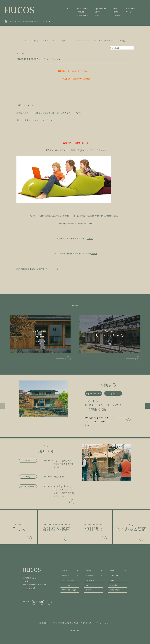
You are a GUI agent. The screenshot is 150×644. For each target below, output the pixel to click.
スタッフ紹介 (113, 585)
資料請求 (88, 590)
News (115, 12)
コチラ (90, 238)
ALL (27, 41)
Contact (116, 15)
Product (80, 12)
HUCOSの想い (66, 575)
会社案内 (112, 580)
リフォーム (66, 41)
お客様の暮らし (90, 580)
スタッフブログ (83, 41)
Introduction (82, 8)
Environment (82, 15)
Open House (100, 8)
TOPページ (65, 570)
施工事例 (88, 570)
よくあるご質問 (114, 575)
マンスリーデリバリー (104, 41)
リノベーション (49, 41)
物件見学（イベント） (92, 575)
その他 (122, 41)
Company (131, 8)
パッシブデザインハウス (68, 580)
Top (69, 8)
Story (97, 12)
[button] (2, 406)
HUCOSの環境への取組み (69, 590)
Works (98, 15)
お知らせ (35, 269)
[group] (75, 404)
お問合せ (112, 570)
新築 (36, 41)
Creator (130, 12)
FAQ (115, 8)
